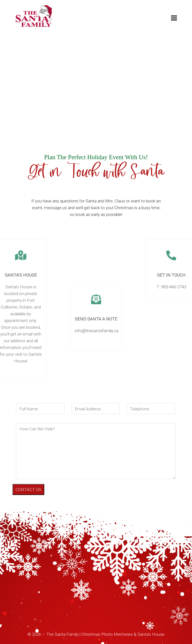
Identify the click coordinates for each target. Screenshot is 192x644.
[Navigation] (174, 18)
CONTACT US (28, 489)
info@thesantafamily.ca (97, 380)
